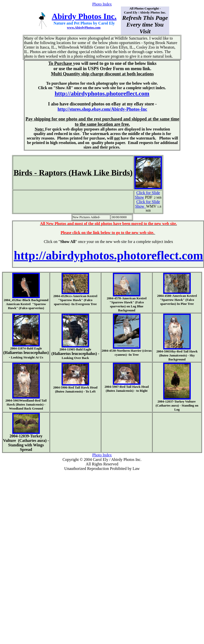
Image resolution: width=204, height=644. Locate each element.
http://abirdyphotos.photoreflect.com (102, 93)
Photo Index (102, 4)
